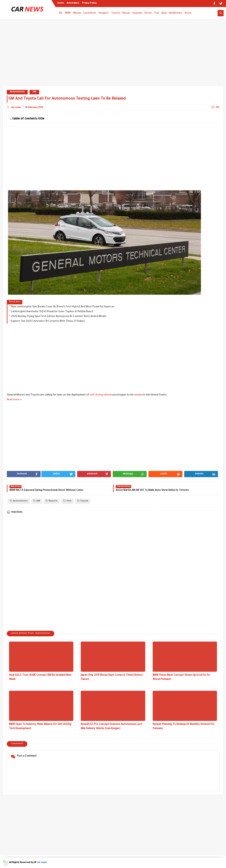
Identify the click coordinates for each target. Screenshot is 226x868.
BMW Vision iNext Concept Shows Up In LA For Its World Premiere (181, 677)
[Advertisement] (113, 55)
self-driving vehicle (101, 395)
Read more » (14, 400)
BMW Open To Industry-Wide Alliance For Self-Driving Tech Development (40, 727)
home (61, 3)
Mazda (77, 13)
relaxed (138, 395)
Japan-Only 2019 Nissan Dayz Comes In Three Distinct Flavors (112, 677)
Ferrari (148, 13)
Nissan (126, 13)
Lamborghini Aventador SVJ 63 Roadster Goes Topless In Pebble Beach (52, 312)
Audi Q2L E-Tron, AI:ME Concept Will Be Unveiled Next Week (40, 677)
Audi (164, 13)
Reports (52, 501)
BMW (68, 13)
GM (34, 92)
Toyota (116, 13)
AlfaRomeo (176, 13)
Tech (67, 501)
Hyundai (137, 13)
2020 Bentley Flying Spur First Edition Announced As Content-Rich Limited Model (59, 317)
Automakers (73, 3)
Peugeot (104, 13)
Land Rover (90, 13)
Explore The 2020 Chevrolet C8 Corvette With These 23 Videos (48, 321)
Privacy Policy (89, 3)
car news (42, 863)
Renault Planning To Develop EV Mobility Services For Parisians (184, 727)
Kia (61, 13)
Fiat (157, 13)
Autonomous (17, 92)
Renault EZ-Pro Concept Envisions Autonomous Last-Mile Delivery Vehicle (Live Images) (112, 727)
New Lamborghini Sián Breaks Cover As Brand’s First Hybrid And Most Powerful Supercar (63, 307)
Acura (188, 13)
